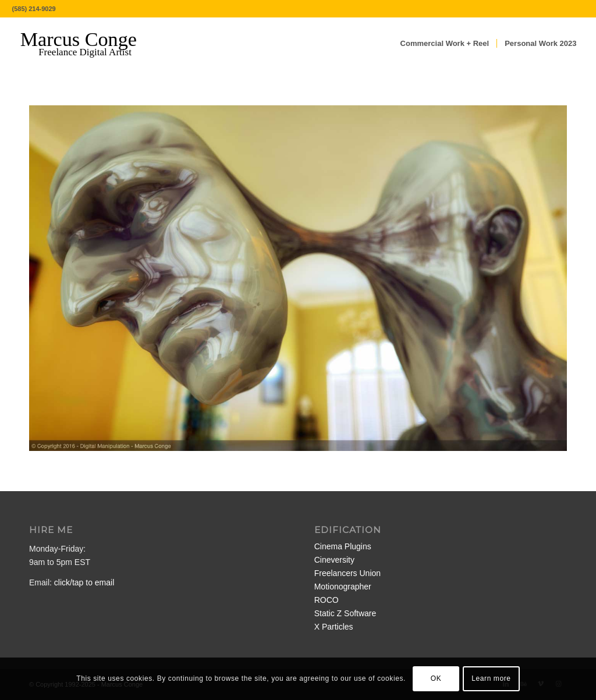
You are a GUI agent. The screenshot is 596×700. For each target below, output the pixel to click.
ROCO (327, 600)
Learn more (491, 678)
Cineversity (334, 560)
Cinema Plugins (343, 546)
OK (436, 678)
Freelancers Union (347, 573)
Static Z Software (345, 613)
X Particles (334, 627)
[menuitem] (445, 44)
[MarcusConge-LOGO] (87, 44)
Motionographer (343, 587)
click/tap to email (84, 582)
